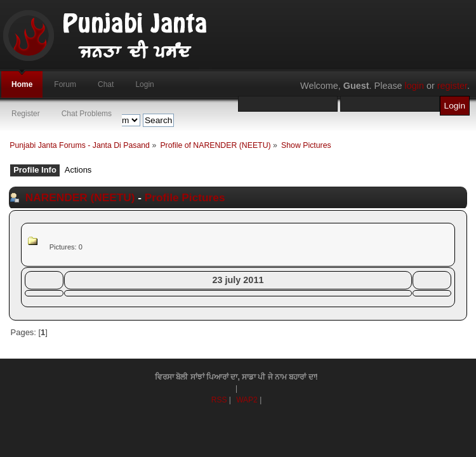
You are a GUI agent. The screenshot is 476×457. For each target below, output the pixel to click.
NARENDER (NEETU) (80, 197)
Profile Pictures (185, 197)
